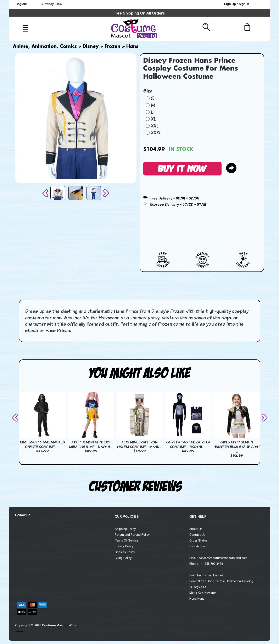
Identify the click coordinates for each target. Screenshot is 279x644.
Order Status (199, 541)
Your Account (199, 546)
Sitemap (19, 631)
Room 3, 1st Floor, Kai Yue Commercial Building (221, 581)
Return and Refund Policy (132, 535)
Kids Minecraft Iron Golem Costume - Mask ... (139, 444)
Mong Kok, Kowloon (203, 593)
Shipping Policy (125, 529)
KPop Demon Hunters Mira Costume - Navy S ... (91, 444)
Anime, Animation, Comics (45, 47)
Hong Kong (197, 599)
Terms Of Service (127, 541)
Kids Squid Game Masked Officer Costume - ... (42, 444)
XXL (155, 126)
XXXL (156, 133)
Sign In (244, 4)
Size (148, 91)
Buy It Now (182, 168)
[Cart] (247, 27)
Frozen (112, 47)
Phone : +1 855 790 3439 (206, 564)
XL (153, 119)
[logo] (133, 29)
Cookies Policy (125, 552)
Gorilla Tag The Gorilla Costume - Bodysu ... (188, 444)
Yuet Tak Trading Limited (206, 575)
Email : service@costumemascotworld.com (218, 558)
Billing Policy (123, 558)
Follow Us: (23, 515)
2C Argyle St (198, 587)
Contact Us (197, 535)
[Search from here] (206, 27)
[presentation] (46, 193)
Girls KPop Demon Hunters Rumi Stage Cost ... (237, 447)
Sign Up (230, 4)
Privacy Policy (124, 546)
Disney (91, 47)
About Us (196, 529)
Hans (132, 47)
